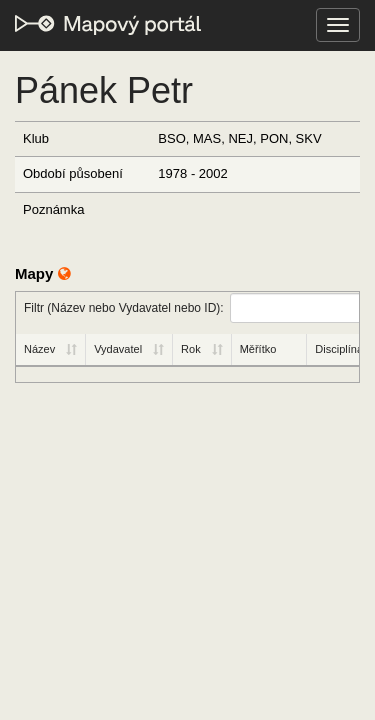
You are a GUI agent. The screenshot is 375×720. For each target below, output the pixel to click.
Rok (191, 349)
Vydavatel (118, 349)
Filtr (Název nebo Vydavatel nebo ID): (191, 308)
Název (39, 349)
